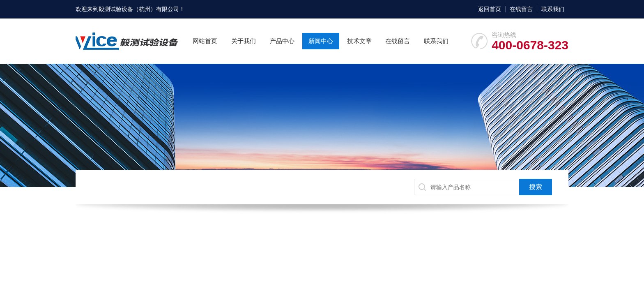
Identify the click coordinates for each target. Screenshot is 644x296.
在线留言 (521, 9)
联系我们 (553, 9)
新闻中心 (321, 41)
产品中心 (282, 41)
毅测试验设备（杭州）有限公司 (139, 9)
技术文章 (359, 41)
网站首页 (205, 41)
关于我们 (244, 41)
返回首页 (490, 9)
